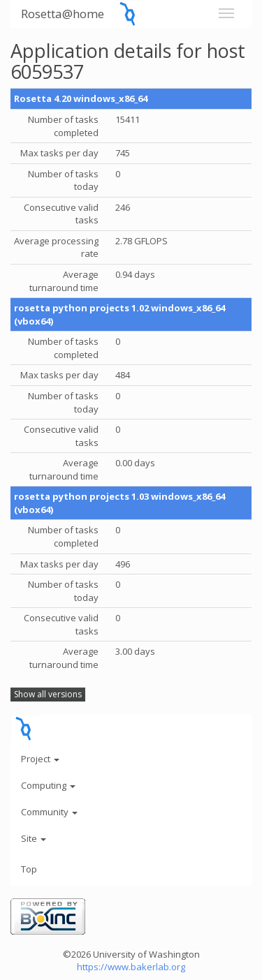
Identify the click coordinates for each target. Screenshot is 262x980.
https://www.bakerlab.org (131, 967)
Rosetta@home (63, 14)
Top (29, 869)
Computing (48, 785)
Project (40, 759)
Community (49, 812)
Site (34, 838)
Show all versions (48, 694)
